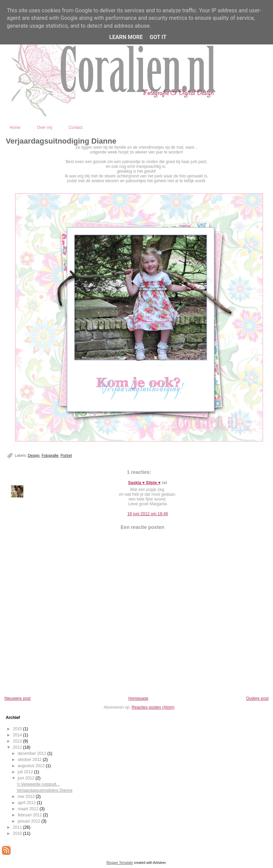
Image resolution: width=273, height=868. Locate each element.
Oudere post (257, 698)
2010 (18, 833)
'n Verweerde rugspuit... (38, 784)
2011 (18, 827)
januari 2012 (30, 821)
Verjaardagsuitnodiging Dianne (61, 141)
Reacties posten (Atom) (153, 707)
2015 (18, 729)
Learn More (126, 37)
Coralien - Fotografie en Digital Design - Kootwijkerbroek (167, 112)
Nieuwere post (18, 698)
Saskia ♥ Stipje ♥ (144, 483)
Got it (158, 37)
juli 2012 (26, 772)
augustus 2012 (32, 766)
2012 (18, 747)
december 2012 (33, 753)
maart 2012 (29, 809)
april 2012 (27, 803)
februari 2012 (30, 815)
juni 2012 (27, 778)
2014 (18, 735)
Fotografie (50, 455)
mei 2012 (27, 797)
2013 (18, 741)
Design (34, 455)
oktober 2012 (30, 760)
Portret (66, 455)
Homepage (138, 698)
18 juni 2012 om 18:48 (148, 514)
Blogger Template (120, 863)
